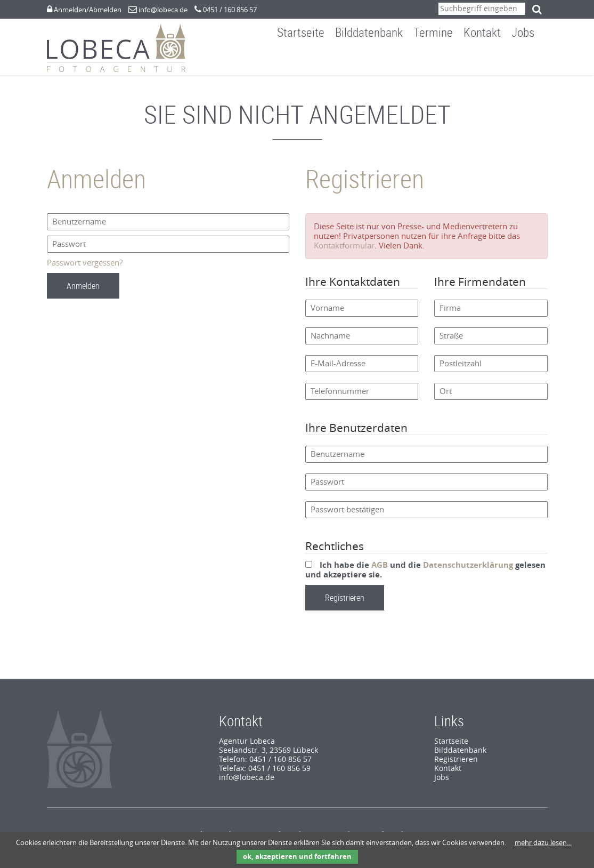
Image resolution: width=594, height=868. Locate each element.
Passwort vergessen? (85, 268)
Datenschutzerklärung (468, 570)
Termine (441, 61)
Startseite (308, 61)
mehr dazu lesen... (543, 843)
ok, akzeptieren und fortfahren (297, 857)
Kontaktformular (344, 251)
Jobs (530, 61)
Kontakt (490, 61)
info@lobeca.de (163, 10)
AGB (380, 570)
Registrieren (456, 765)
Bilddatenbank (376, 61)
